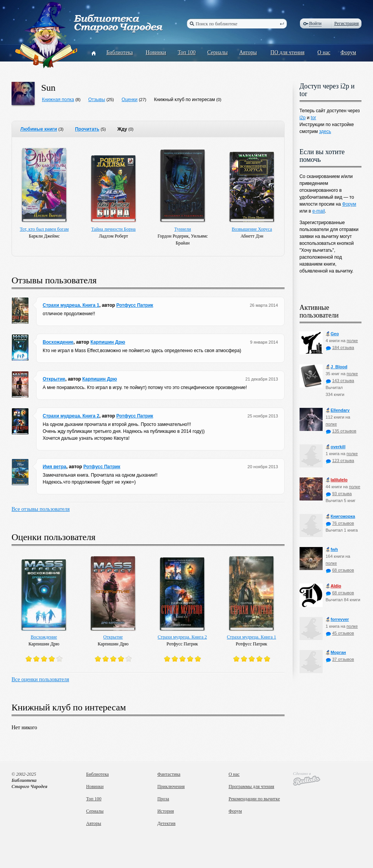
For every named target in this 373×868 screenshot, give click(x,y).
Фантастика (169, 774)
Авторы (248, 52)
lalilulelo (337, 480)
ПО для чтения (287, 52)
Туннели (182, 229)
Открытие (54, 379)
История (166, 811)
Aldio (334, 586)
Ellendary (338, 410)
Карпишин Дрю (108, 342)
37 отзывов (340, 659)
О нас (324, 52)
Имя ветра (54, 467)
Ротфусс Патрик (135, 305)
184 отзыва (340, 348)
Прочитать (87, 129)
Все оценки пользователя (40, 679)
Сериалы (217, 52)
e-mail (319, 211)
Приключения (171, 787)
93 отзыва (339, 494)
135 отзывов (341, 431)
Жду (122, 129)
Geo (332, 334)
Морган (336, 653)
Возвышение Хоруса (252, 229)
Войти (315, 23)
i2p (303, 118)
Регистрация (346, 23)
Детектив (166, 823)
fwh (332, 550)
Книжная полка (58, 100)
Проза (163, 799)
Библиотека (120, 52)
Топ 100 (187, 52)
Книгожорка (341, 516)
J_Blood (336, 367)
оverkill (336, 447)
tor (313, 118)
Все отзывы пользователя (41, 509)
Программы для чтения (251, 787)
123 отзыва (340, 461)
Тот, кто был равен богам (44, 229)
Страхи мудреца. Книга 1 (71, 305)
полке (352, 341)
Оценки (129, 100)
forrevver (337, 619)
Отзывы (97, 100)
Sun (48, 88)
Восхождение (58, 342)
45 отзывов (340, 633)
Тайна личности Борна (113, 229)
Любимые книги (39, 129)
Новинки (156, 52)
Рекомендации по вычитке (254, 799)
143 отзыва (340, 381)
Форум (349, 52)
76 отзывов (340, 523)
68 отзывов (340, 570)
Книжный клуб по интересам (184, 100)
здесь (325, 131)
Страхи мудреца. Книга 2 (71, 416)
